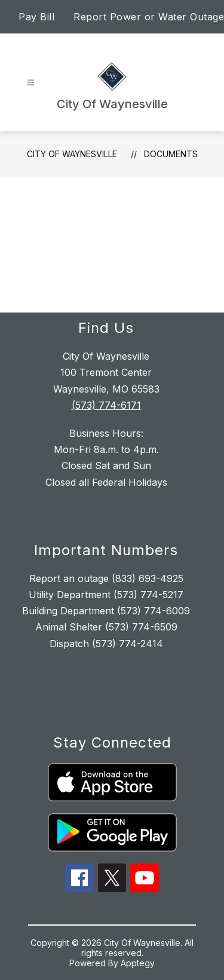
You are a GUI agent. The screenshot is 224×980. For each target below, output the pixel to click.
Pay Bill (36, 17)
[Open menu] (31, 83)
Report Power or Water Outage (149, 17)
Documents (171, 154)
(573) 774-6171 (106, 405)
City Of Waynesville (72, 154)
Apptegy (138, 963)
